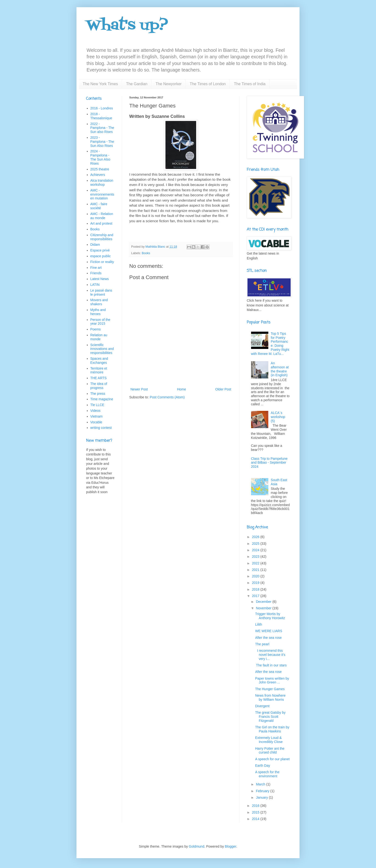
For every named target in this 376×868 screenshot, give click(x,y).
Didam (95, 245)
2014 (256, 819)
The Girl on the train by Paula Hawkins (272, 729)
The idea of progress (99, 386)
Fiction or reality (102, 262)
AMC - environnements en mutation (102, 194)
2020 (256, 576)
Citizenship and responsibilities (102, 237)
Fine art (96, 268)
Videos (96, 411)
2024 (256, 550)
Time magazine (102, 399)
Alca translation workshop (102, 183)
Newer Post (139, 389)
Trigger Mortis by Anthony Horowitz (270, 616)
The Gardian (137, 84)
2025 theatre (100, 169)
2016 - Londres (102, 108)
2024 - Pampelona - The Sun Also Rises (100, 157)
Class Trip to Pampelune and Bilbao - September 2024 (269, 463)
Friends (96, 273)
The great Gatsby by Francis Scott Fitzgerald (270, 717)
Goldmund (197, 846)
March (261, 784)
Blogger (231, 846)
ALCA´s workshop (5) (278, 417)
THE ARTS (99, 378)
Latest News (100, 279)
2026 (256, 537)
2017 (256, 596)
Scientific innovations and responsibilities (102, 349)
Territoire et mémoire (99, 370)
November (264, 608)
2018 (256, 589)
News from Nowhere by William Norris (270, 697)
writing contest (101, 428)
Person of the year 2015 (100, 322)
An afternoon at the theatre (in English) (280, 369)
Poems (96, 329)
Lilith (259, 624)
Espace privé (100, 250)
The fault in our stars (271, 665)
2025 (256, 544)
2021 (256, 570)
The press (98, 394)
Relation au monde (99, 337)
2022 (256, 563)
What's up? (127, 26)
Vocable (96, 422)
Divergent (262, 706)
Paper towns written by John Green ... (272, 680)
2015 (256, 812)
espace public (101, 256)
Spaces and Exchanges (99, 361)
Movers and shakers (99, 302)
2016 (256, 806)
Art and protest (101, 223)
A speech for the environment (267, 774)
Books (146, 253)
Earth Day (263, 766)
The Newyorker (169, 84)
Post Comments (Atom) (167, 397)
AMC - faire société (99, 206)
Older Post (223, 389)
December (264, 602)
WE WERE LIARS (269, 631)
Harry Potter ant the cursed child (270, 751)
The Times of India (250, 84)
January (262, 797)
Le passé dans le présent (101, 292)
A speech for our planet (272, 759)
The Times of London (208, 84)
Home (181, 389)
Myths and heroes (98, 312)
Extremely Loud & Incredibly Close (269, 740)
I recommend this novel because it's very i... (270, 655)
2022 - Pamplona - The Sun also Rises (102, 128)
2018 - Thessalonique (101, 116)
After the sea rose (268, 638)
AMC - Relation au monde (102, 216)
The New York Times (100, 84)
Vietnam (97, 416)
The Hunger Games (270, 689)
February (263, 791)
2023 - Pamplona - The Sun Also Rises (102, 142)
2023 (256, 557)
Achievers (98, 175)
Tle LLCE (97, 405)
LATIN (95, 285)
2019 (256, 583)
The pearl (262, 644)
